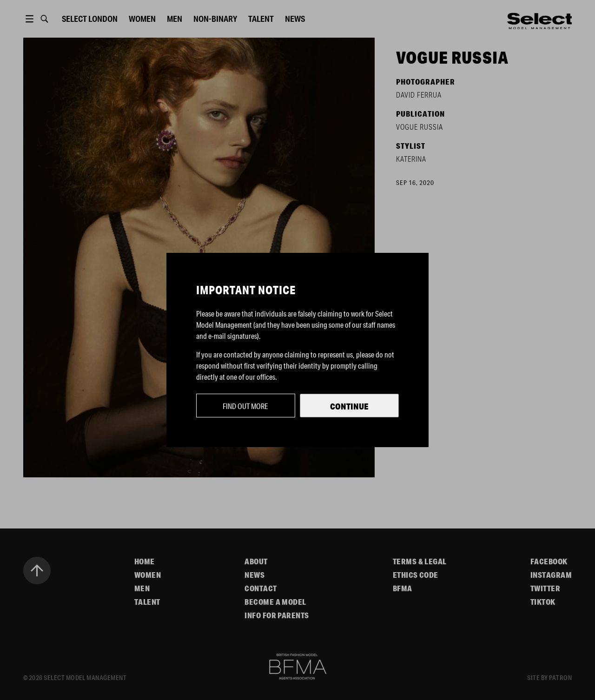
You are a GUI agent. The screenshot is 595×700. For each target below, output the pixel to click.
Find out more (245, 406)
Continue (349, 406)
